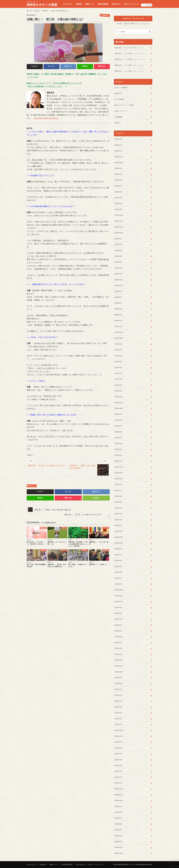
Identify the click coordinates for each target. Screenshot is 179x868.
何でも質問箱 (119, 99)
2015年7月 (118, 490)
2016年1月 (118, 461)
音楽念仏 (118, 123)
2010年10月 (119, 801)
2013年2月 (118, 648)
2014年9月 (118, 549)
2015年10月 (119, 479)
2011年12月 (119, 730)
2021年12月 (119, 215)
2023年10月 (119, 163)
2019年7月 (118, 244)
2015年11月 (119, 473)
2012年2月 (118, 719)
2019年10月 (119, 233)
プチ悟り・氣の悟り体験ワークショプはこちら (133, 24)
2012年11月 (119, 666)
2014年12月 (119, 531)
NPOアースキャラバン (132, 4)
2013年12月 (119, 590)
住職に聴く (32, 486)
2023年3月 (118, 198)
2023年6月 (118, 180)
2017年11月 (119, 332)
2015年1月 (118, 525)
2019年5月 (118, 256)
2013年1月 (118, 654)
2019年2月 (118, 268)
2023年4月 (118, 192)
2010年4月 (118, 830)
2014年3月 (118, 572)
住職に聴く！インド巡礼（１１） (130, 54)
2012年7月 (118, 689)
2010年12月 (119, 789)
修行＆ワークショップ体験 (124, 105)
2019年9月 (118, 239)
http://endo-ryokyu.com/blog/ (46, 118)
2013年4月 (118, 637)
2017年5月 (118, 367)
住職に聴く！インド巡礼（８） (129, 71)
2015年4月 (118, 508)
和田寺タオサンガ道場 (42, 5)
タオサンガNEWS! (121, 88)
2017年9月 (118, 344)
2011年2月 (118, 777)
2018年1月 (118, 321)
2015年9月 (118, 484)
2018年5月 (118, 303)
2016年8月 (118, 420)
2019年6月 (118, 250)
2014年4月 (118, 566)
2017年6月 (118, 362)
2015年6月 (118, 496)
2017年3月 (118, 379)
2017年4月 (118, 373)
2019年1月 (118, 274)
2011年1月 (118, 783)
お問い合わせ (116, 4)
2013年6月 (118, 625)
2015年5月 (118, 502)
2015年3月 (118, 514)
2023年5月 (118, 186)
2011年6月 (118, 760)
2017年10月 (119, 338)
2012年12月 (119, 660)
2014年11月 (119, 537)
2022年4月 (118, 209)
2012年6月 (118, 695)
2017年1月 (118, 391)
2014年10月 (119, 543)
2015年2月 (118, 520)
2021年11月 (119, 221)
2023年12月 (119, 157)
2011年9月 (118, 742)
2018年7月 (118, 297)
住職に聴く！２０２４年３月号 (129, 48)
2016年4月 (118, 443)
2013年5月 (118, 631)
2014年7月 (118, 555)
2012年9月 (118, 678)
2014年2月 (118, 578)
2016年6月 (118, 432)
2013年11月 (119, 596)
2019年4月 (118, 262)
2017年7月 (118, 356)
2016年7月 (118, 426)
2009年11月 (119, 847)
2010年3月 (118, 836)
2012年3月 (118, 713)
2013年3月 (118, 643)
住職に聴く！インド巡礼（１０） (130, 59)
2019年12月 (119, 227)
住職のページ (90, 4)
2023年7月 (118, 174)
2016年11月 (119, 403)
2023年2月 (118, 203)
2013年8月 (118, 613)
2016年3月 (118, 449)
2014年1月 (118, 584)
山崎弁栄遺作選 (103, 4)
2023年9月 (118, 168)
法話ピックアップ (121, 111)
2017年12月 (119, 326)
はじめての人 (68, 4)
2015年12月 (119, 467)
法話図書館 (118, 117)
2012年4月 (118, 707)
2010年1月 (118, 842)
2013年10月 (119, 602)
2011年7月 (118, 754)
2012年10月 (119, 672)
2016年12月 (119, 397)
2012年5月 (118, 701)
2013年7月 (118, 619)
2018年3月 (118, 315)
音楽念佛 (79, 4)
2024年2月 (118, 145)
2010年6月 (118, 824)
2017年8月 (118, 350)
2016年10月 (119, 408)
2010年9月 (118, 806)
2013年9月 (118, 607)
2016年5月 (118, 438)
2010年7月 (118, 818)
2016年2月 (118, 455)
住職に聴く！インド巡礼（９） (129, 65)
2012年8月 (118, 683)
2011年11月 (119, 736)
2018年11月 (119, 285)
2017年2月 (118, 385)
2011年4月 (118, 765)
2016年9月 (118, 414)
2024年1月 (118, 151)
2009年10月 (119, 853)
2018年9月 (118, 291)
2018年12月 (119, 280)
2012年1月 (118, 724)
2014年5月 (118, 561)
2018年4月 (118, 309)
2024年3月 (118, 139)
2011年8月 (118, 748)
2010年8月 (118, 812)
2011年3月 (118, 771)
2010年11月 (119, 795)
